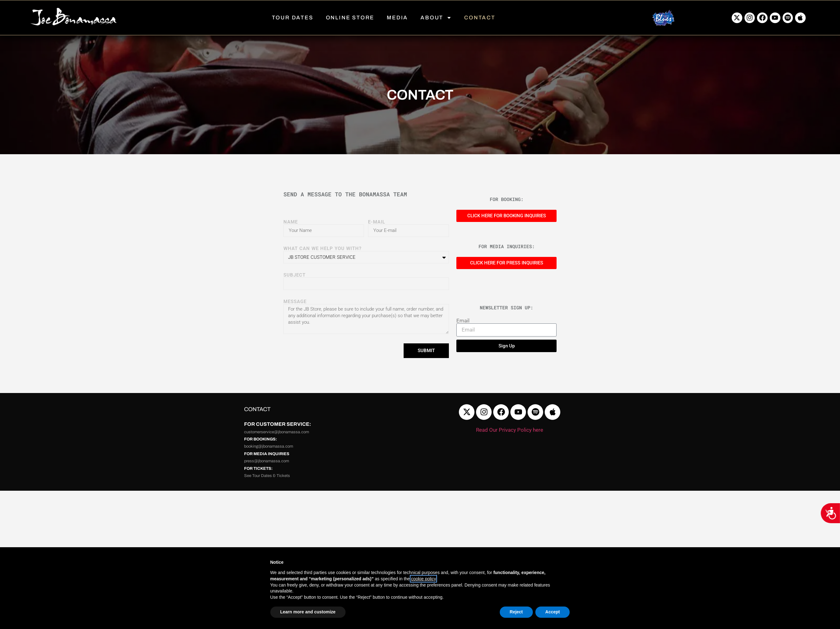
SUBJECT (295, 275)
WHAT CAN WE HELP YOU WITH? (322, 249)
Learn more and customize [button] (308, 612)
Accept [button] (553, 612)
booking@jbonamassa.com (269, 446)
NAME (291, 222)
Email (463, 321)
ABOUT (436, 18)
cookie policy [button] (423, 579)
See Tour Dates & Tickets (267, 476)
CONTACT (480, 18)
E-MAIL (377, 222)
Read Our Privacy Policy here (510, 430)
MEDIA (397, 18)
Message (295, 302)
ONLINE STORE (350, 18)
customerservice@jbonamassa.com (277, 432)
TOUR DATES (293, 18)
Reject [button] (516, 612)
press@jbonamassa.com (267, 461)
